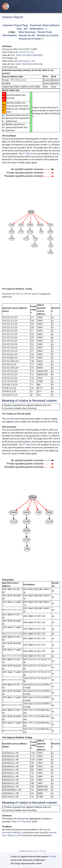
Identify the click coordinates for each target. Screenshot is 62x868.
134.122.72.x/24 (26, 52)
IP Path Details (30, 154)
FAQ (19, 29)
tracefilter (10, 419)
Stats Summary (27, 32)
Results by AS (27, 35)
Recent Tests (45, 32)
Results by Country (48, 35)
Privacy (53, 856)
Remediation (10, 35)
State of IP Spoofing (21, 822)
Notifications (37, 29)
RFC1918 (15, 80)
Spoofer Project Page (16, 25)
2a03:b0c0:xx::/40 (27, 61)
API (26, 29)
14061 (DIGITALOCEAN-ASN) (29, 55)
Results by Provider (30, 39)
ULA (24, 80)
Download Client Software (45, 25)
